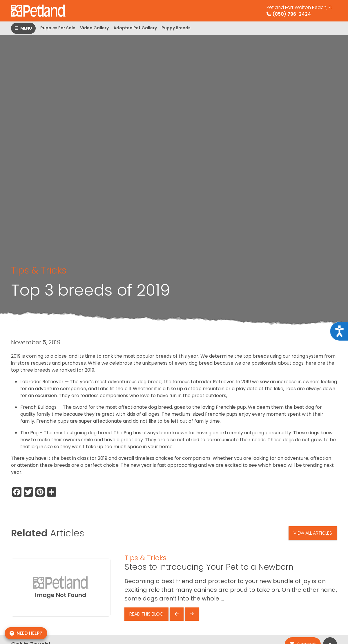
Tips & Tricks (39, 270)
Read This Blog (146, 614)
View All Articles (313, 533)
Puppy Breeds (176, 28)
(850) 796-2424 (299, 11)
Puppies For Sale (58, 28)
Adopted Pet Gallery (135, 28)
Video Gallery (94, 28)
